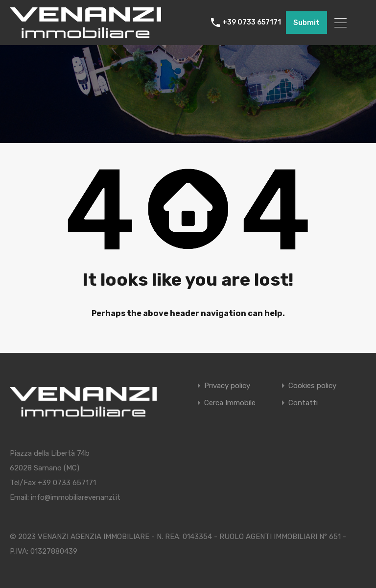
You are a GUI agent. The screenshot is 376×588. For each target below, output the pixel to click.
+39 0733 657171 (252, 23)
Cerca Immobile (230, 403)
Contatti (303, 403)
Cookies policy (312, 386)
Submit (306, 23)
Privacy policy (227, 386)
